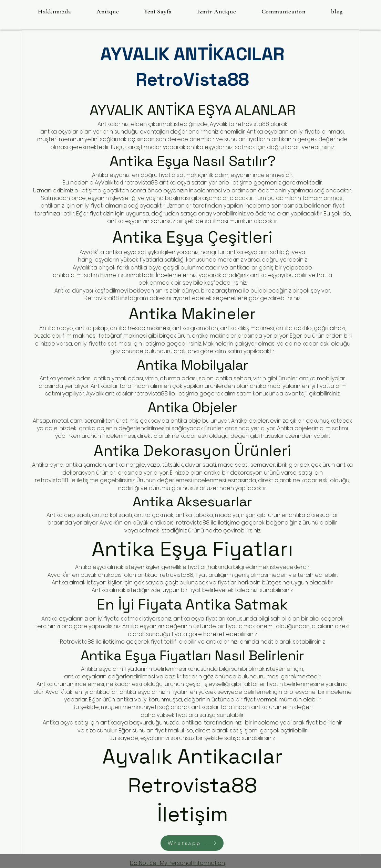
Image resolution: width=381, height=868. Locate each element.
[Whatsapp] (192, 843)
